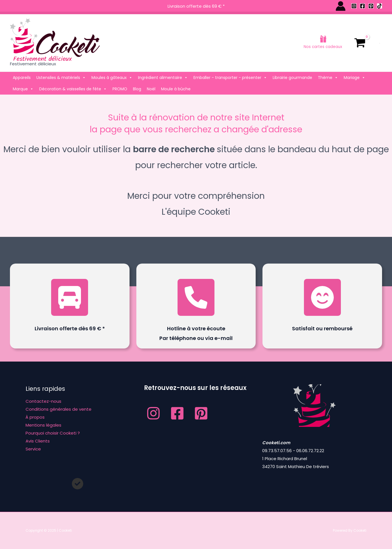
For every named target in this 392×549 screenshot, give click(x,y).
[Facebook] (362, 6)
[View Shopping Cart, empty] (360, 43)
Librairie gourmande (292, 78)
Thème (328, 78)
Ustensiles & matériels (61, 78)
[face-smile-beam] (322, 297)
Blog (137, 89)
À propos (35, 417)
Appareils (22, 78)
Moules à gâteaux (112, 78)
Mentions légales (43, 425)
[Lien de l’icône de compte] (341, 6)
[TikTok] (380, 6)
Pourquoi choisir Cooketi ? (53, 433)
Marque (23, 89)
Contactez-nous (43, 401)
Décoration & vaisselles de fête (73, 89)
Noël (151, 89)
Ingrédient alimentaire (163, 78)
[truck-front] (70, 297)
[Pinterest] (371, 6)
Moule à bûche (176, 89)
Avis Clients (38, 441)
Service (33, 449)
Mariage (355, 78)
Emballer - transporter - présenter (230, 78)
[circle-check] (78, 484)
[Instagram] (354, 6)
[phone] (196, 297)
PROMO (120, 89)
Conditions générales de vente (59, 409)
